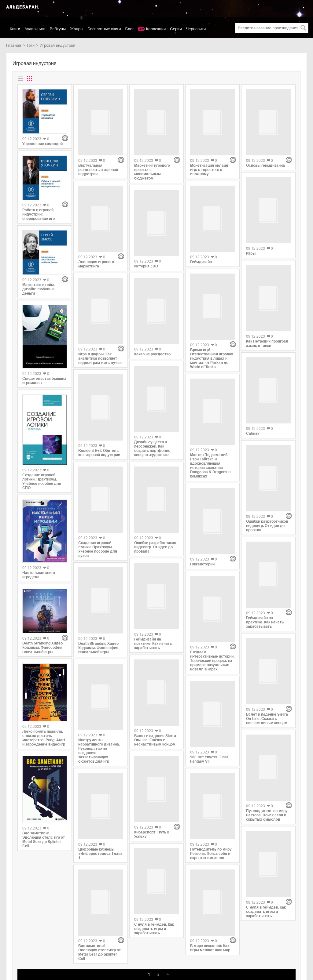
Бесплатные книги (104, 29)
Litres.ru (60, 935)
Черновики (196, 29)
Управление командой (42, 144)
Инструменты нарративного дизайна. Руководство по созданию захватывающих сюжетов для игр (99, 691)
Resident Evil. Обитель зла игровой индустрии (99, 389)
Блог (130, 29)
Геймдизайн (201, 238)
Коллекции (156, 29)
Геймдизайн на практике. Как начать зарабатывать (153, 606)
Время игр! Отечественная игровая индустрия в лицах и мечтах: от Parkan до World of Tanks (212, 313)
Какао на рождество (152, 327)
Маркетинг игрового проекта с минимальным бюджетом (152, 150)
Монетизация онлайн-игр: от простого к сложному (210, 148)
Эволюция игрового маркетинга (96, 221)
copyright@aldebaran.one (284, 926)
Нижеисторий (202, 489)
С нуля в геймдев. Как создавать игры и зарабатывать (154, 868)
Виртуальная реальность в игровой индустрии (98, 148)
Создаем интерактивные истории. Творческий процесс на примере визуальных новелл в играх (212, 564)
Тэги (30, 45)
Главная (14, 45)
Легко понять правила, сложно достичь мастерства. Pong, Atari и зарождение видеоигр (44, 738)
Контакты (15, 948)
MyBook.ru (62, 948)
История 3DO (146, 241)
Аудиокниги (35, 29)
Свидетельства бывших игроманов (44, 381)
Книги (15, 29)
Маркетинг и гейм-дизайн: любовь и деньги (39, 289)
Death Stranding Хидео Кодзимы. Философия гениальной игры (42, 648)
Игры (251, 223)
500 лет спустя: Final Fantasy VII (209, 661)
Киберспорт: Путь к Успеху (152, 773)
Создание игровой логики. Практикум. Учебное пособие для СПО (42, 481)
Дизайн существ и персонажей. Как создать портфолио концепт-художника (152, 412)
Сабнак (253, 398)
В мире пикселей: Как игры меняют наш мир (210, 825)
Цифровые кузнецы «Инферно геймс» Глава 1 (100, 791)
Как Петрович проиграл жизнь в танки (267, 311)
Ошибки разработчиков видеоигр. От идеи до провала (155, 511)
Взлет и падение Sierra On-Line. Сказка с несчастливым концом (155, 700)
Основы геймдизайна (265, 144)
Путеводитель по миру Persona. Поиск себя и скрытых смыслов (211, 753)
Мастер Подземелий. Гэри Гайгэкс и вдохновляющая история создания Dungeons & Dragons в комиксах (210, 412)
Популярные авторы (25, 942)
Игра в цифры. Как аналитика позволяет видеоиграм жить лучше (100, 293)
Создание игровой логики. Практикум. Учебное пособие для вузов (98, 489)
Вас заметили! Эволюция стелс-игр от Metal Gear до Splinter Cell (44, 840)
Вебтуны (58, 29)
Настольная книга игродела (39, 575)
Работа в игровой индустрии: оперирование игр (39, 214)
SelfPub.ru (62, 942)
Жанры (77, 29)
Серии (176, 29)
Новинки (14, 935)
